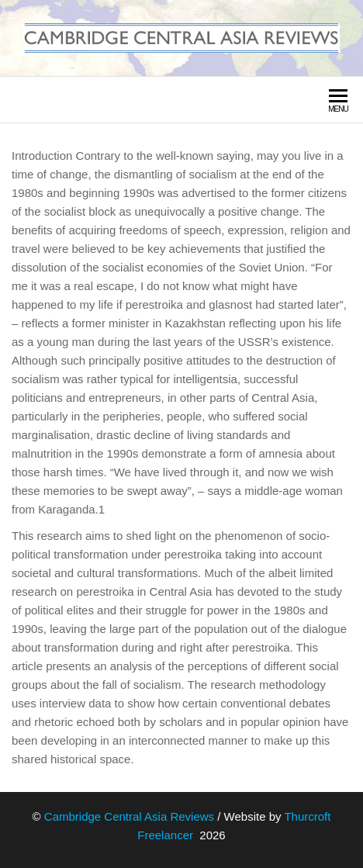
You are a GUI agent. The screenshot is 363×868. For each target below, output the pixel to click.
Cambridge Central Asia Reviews (129, 816)
